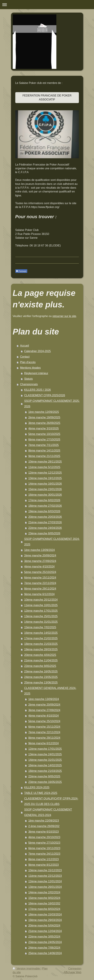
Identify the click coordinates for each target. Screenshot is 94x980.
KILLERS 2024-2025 (37, 787)
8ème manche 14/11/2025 (44, 451)
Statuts (29, 379)
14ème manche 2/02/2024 (44, 892)
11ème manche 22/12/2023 (45, 876)
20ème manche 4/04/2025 (40, 655)
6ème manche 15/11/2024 (40, 578)
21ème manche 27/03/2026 (45, 522)
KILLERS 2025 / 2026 (38, 390)
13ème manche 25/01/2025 (41, 616)
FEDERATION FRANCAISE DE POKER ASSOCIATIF (47, 97)
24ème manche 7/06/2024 (44, 948)
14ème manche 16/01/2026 (45, 484)
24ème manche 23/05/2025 (41, 677)
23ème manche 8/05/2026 (44, 533)
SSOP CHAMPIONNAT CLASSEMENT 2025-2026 (52, 404)
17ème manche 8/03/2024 (44, 909)
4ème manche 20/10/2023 (44, 837)
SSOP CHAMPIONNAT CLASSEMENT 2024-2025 (52, 542)
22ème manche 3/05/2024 (44, 937)
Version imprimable (27, 969)
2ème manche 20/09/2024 (40, 556)
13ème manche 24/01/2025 (45, 754)
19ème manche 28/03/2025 (41, 649)
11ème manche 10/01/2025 (41, 605)
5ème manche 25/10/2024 (40, 572)
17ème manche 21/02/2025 (41, 638)
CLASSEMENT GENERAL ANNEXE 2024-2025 (50, 691)
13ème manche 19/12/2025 (45, 478)
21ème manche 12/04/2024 (45, 931)
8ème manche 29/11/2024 (40, 589)
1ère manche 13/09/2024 (40, 550)
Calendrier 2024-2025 (38, 351)
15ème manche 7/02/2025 (40, 627)
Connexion (75, 969)
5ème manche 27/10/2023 (44, 843)
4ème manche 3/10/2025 (44, 428)
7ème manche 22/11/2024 (40, 583)
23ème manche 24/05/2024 (45, 942)
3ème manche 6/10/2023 (44, 832)
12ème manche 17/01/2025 (41, 611)
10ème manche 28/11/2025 (45, 462)
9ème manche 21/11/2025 (44, 456)
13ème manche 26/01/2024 (45, 887)
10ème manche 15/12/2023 (45, 870)
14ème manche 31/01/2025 (41, 622)
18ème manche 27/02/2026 (45, 506)
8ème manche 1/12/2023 (44, 859)
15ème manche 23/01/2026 (45, 489)
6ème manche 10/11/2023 (44, 848)
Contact (25, 357)
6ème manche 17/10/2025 (44, 440)
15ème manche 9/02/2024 (44, 898)
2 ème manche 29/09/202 (44, 826)
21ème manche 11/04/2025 (41, 660)
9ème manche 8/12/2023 (44, 865)
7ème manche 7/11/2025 (44, 445)
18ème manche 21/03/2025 (41, 644)
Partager (21, 271)
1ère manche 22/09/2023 (44, 821)
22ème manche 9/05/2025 (40, 666)
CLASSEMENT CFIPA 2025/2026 (45, 395)
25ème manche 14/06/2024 (45, 953)
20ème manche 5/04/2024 (44, 926)
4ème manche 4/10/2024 (39, 567)
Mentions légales (30, 368)
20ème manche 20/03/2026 (45, 517)
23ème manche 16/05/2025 (41, 671)
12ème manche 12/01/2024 (45, 881)
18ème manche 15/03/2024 (45, 914)
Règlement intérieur (36, 373)
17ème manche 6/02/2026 (44, 500)
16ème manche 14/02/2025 (41, 633)
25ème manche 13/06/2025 (41, 683)
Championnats (29, 384)
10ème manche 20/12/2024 (41, 600)
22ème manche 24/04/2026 (45, 528)
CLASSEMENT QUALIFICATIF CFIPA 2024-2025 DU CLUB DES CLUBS (51, 801)
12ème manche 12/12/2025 (45, 473)
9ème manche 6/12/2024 (39, 594)
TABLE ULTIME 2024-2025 (41, 793)
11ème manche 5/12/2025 (44, 467)
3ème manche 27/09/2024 (40, 561)
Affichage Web (72, 972)
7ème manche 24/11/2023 (44, 854)
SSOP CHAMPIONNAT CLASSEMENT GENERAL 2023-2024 (48, 812)
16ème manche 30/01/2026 (45, 495)
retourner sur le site (64, 316)
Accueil (25, 346)
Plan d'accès (28, 362)
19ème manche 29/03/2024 (45, 920)
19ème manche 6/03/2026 (44, 511)
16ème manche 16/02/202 (44, 903)
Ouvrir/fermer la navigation (47, 5)
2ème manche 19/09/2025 (44, 417)
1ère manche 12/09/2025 (44, 412)
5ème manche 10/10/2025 (44, 434)
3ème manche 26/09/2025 (44, 423)
